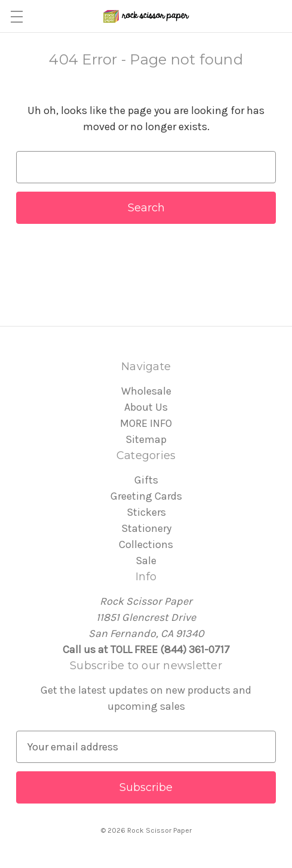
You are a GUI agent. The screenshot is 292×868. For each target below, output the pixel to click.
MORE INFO (146, 423)
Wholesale (146, 391)
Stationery (146, 528)
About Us (146, 407)
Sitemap (146, 439)
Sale (146, 561)
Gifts (146, 480)
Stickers (146, 512)
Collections (146, 544)
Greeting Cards (146, 496)
